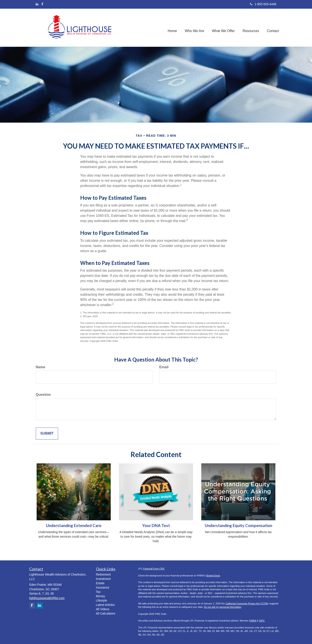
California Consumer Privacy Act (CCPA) (247, 603)
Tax (98, 592)
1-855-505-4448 (263, 4)
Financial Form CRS (154, 569)
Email (164, 367)
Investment (103, 579)
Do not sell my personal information (223, 607)
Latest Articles (105, 605)
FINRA (253, 621)
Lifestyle (102, 600)
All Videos (103, 609)
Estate (100, 583)
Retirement (103, 574)
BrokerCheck (213, 576)
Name (41, 367)
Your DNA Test (156, 526)
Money (101, 596)
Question (43, 395)
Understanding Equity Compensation (238, 526)
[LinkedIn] (37, 4)
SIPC (262, 621)
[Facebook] (42, 4)
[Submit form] (47, 434)
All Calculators (106, 613)
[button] (195, 28)
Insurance (103, 587)
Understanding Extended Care (74, 526)
